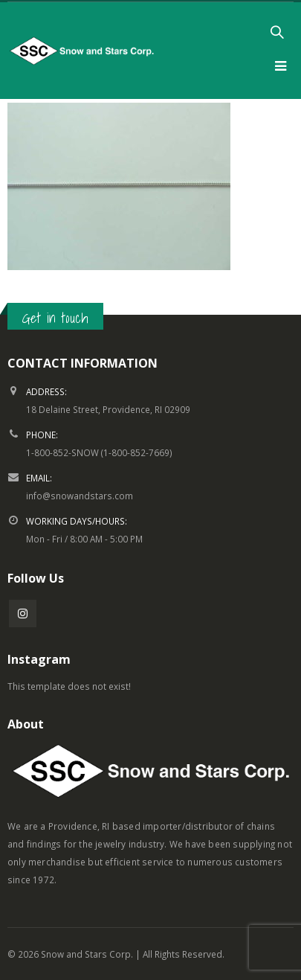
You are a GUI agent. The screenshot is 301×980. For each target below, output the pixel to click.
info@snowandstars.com (80, 496)
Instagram (23, 614)
